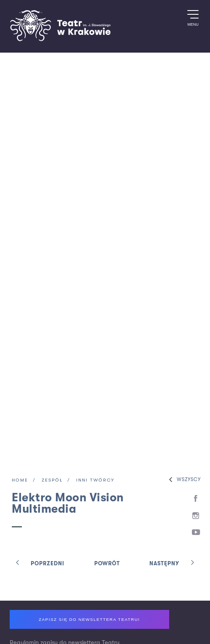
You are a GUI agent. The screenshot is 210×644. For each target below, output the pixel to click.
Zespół (52, 480)
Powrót (107, 564)
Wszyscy (183, 480)
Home (20, 480)
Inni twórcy (95, 480)
